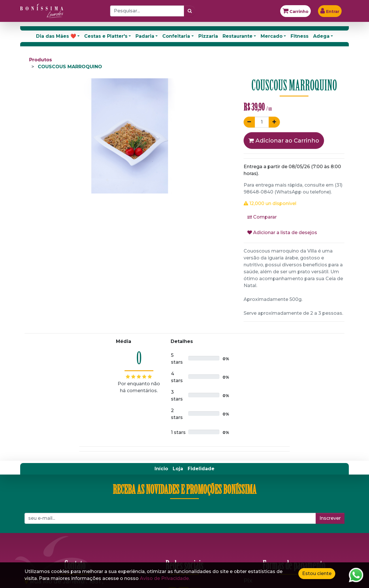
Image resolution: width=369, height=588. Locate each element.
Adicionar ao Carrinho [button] (284, 141)
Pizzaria (208, 36)
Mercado (272, 36)
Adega (321, 36)
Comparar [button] (262, 217)
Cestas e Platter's (106, 36)
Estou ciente (317, 573)
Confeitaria (176, 36)
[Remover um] (249, 122)
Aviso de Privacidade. (165, 578)
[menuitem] (161, 469)
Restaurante (238, 36)
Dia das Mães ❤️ (56, 36)
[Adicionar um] (274, 122)
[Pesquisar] (190, 11)
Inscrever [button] (330, 518)
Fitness (300, 36)
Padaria (145, 36)
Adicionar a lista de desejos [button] (282, 233)
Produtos (41, 60)
